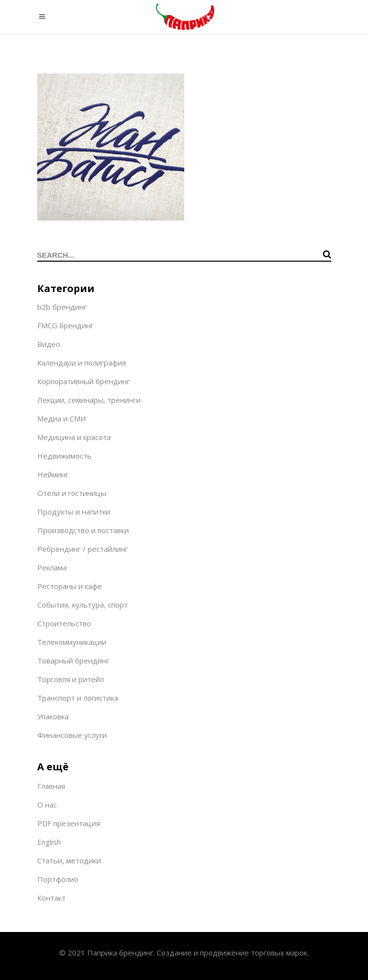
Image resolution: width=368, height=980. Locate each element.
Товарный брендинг (73, 661)
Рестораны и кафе (70, 586)
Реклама (52, 567)
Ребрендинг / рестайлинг (83, 549)
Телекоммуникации (72, 642)
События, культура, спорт (83, 605)
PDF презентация (69, 823)
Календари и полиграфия (82, 363)
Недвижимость (64, 456)
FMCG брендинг (65, 325)
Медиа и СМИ (61, 418)
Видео (49, 344)
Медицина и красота (74, 437)
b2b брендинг (62, 307)
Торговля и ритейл (71, 679)
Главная (51, 786)
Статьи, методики (69, 860)
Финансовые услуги (72, 735)
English (49, 842)
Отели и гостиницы (72, 493)
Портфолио (58, 879)
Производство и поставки (83, 530)
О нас (47, 805)
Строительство (64, 623)
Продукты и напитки (74, 512)
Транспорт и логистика (78, 698)
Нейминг (53, 474)
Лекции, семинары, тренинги (89, 400)
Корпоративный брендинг (84, 381)
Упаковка (53, 716)
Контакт (51, 898)
